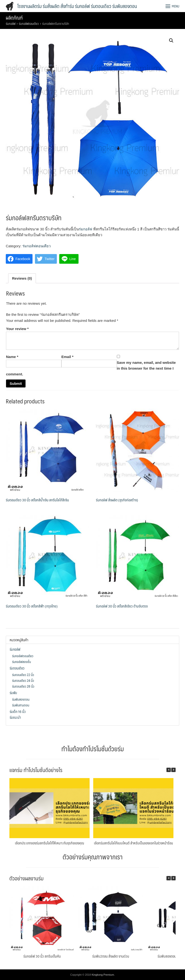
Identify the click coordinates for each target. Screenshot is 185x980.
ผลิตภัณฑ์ (14, 18)
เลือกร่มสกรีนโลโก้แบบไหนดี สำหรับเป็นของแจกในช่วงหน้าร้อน (133, 843)
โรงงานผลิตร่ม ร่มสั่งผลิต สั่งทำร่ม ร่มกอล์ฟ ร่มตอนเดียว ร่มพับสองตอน (77, 6)
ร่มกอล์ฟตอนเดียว (29, 24)
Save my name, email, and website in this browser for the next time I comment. (91, 368)
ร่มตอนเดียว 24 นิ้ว (23, 680)
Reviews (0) (22, 278)
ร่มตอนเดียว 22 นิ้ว (23, 675)
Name (12, 357)
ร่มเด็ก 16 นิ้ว (18, 711)
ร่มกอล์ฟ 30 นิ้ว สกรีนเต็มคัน (42, 956)
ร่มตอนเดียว (17, 668)
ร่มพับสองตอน (21, 699)
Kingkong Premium (103, 975)
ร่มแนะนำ (15, 717)
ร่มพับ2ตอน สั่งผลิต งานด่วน (111, 956)
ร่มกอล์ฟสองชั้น (21, 662)
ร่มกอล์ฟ (11, 24)
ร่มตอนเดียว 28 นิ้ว (23, 686)
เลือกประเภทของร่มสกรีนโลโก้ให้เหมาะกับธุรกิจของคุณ (50, 843)
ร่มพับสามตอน (21, 705)
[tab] (22, 278)
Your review (17, 329)
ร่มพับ (13, 693)
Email (67, 357)
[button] (173, 770)
